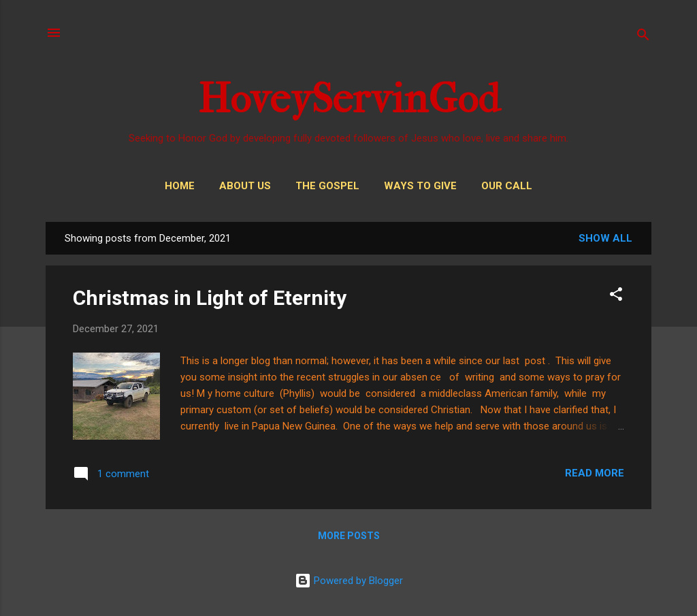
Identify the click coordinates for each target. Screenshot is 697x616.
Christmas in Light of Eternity (210, 298)
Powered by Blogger (349, 581)
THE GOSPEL (327, 186)
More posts (349, 536)
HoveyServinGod (349, 99)
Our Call (507, 186)
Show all (605, 238)
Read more (595, 473)
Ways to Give (420, 186)
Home (180, 186)
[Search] (643, 37)
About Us (245, 186)
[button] (616, 296)
